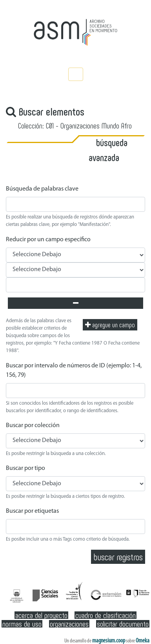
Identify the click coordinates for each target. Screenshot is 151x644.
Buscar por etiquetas (32, 511)
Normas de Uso (22, 624)
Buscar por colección (33, 426)
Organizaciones (69, 624)
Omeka (143, 641)
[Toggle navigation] (76, 74)
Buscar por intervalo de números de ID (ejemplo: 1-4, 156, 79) (74, 371)
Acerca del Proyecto (41, 615)
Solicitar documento (123, 624)
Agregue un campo (110, 325)
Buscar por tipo (25, 468)
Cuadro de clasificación (106, 615)
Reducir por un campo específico (48, 240)
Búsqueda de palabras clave (42, 189)
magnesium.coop (109, 641)
